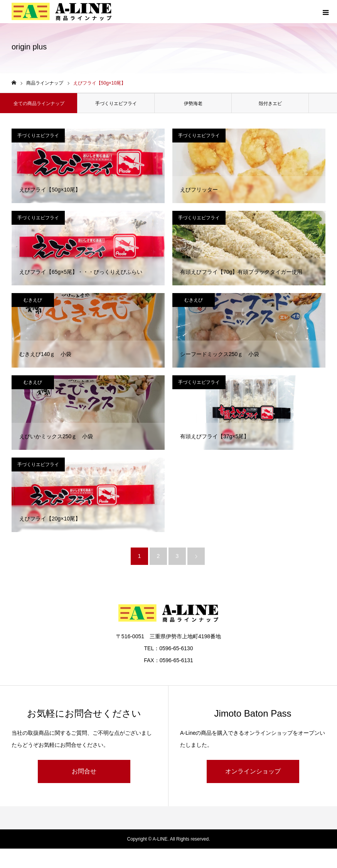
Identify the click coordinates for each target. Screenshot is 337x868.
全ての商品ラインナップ (39, 103)
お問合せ (84, 771)
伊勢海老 (193, 103)
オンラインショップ (253, 771)
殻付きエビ (270, 103)
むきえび (33, 300)
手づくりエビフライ (116, 103)
